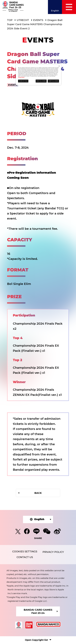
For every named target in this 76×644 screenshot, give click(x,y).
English (55, 11)
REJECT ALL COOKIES (41, 81)
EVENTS (38, 20)
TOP (10, 20)
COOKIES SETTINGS (25, 552)
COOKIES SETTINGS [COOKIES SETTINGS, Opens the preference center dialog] (23, 81)
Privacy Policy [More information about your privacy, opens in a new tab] (21, 77)
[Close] (59, 66)
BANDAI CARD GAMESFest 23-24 (38, 612)
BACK (38, 493)
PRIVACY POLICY (53, 552)
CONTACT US (25, 557)
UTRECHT (23, 20)
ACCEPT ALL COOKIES (53, 81)
